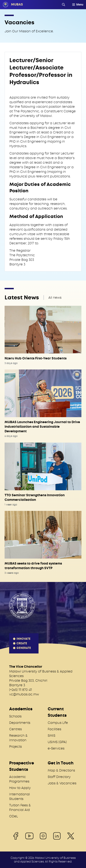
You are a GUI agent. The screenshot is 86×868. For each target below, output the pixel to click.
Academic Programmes (19, 779)
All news (55, 298)
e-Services (56, 748)
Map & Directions (61, 770)
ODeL (14, 816)
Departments (20, 723)
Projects (15, 747)
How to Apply (20, 788)
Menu (78, 5)
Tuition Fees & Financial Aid (20, 807)
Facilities (54, 729)
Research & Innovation (18, 738)
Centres (15, 729)
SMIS (51, 736)
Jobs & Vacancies (62, 783)
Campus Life (58, 723)
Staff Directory (59, 777)
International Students (19, 796)
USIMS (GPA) (57, 742)
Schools (15, 716)
